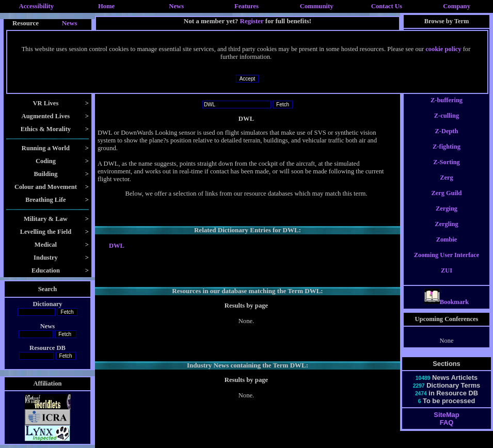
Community (317, 6)
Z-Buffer (447, 94)
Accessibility (37, 6)
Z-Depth (447, 140)
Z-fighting (447, 156)
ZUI (447, 280)
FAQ (447, 432)
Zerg (447, 187)
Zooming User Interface (447, 264)
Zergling (447, 233)
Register (252, 21)
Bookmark (447, 311)
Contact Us (387, 6)
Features (246, 6)
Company (457, 6)
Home (106, 6)
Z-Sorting (447, 171)
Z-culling (447, 125)
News (176, 6)
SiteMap (446, 424)
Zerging (447, 218)
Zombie (447, 249)
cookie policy (443, 49)
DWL (117, 246)
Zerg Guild (447, 202)
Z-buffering (447, 109)
